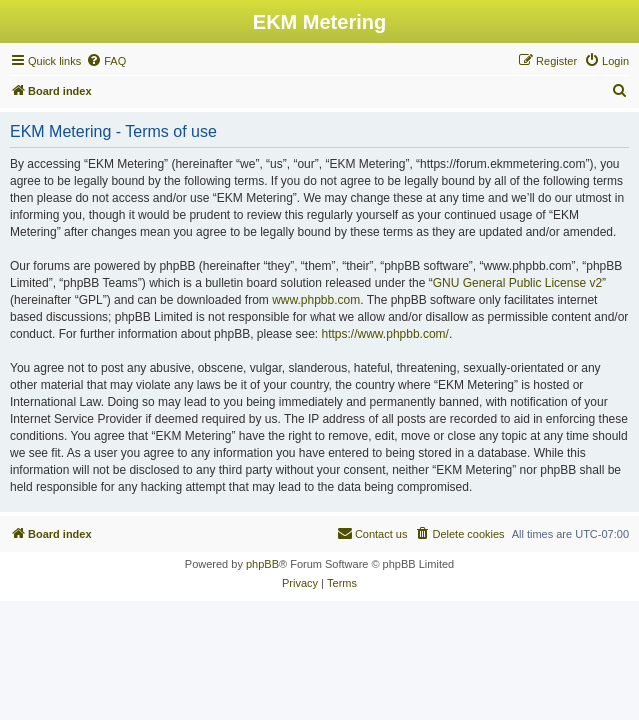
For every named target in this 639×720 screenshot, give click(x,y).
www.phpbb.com (316, 300)
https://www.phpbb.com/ (385, 334)
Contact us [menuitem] (372, 533)
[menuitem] (106, 61)
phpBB (262, 564)
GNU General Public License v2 (517, 283)
